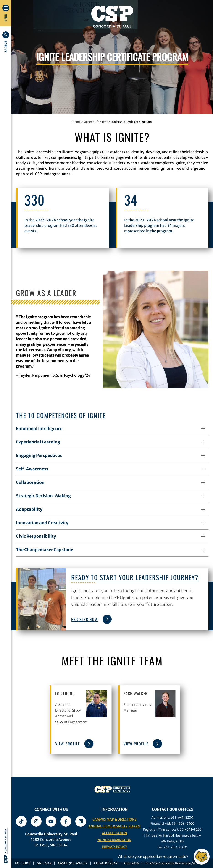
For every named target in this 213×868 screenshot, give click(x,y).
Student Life (91, 122)
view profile (73, 744)
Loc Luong (65, 693)
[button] (6, 42)
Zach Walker (135, 693)
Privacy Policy (115, 847)
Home (77, 122)
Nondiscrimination (114, 840)
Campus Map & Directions (114, 819)
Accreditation (114, 833)
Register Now (90, 619)
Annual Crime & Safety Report (115, 826)
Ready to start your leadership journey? (135, 577)
